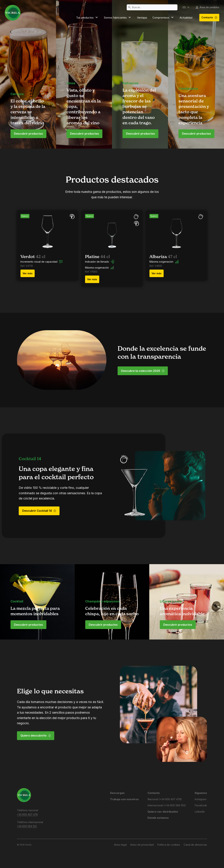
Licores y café (171, 601)
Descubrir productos (28, 134)
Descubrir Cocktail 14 (39, 511)
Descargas (117, 793)
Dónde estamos (158, 818)
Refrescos (130, 83)
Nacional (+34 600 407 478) (165, 799)
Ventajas (142, 18)
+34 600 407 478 (27, 814)
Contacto (209, 18)
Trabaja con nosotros (124, 799)
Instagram (201, 799)
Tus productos (87, 18)
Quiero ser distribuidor (163, 812)
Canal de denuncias (195, 845)
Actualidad (186, 18)
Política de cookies (169, 845)
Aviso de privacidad (142, 845)
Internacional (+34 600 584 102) (167, 805)
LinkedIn (200, 812)
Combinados (188, 89)
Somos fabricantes (118, 18)
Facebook (201, 805)
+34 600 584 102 (27, 826)
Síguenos (201, 793)
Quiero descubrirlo (36, 735)
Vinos (71, 83)
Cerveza (17, 94)
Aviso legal (120, 845)
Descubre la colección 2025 (143, 371)
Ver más (28, 273)
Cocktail (17, 601)
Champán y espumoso (102, 601)
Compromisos (163, 18)
